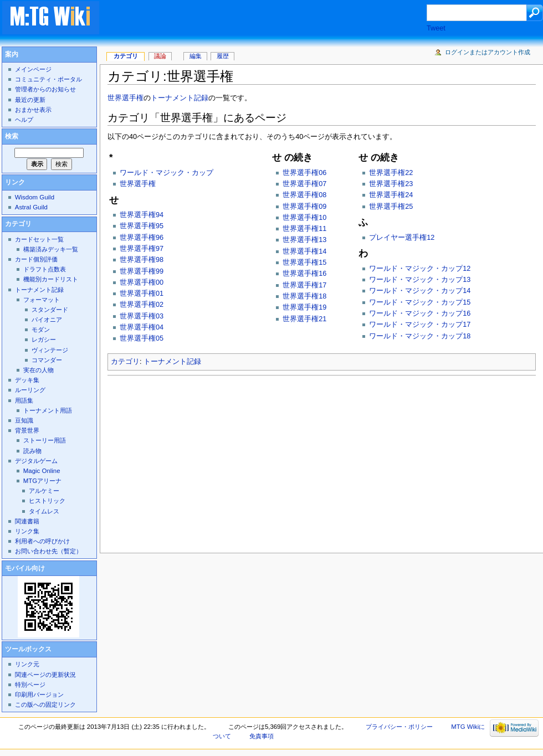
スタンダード (50, 310)
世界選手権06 (304, 173)
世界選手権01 (142, 294)
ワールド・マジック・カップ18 (420, 336)
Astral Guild (31, 207)
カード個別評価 (36, 259)
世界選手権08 (304, 195)
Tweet (436, 28)
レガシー (44, 340)
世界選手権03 (142, 316)
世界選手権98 (142, 260)
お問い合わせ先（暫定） (48, 551)
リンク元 (27, 664)
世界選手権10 (304, 218)
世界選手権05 (142, 338)
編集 (196, 56)
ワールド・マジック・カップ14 (420, 291)
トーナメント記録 (180, 98)
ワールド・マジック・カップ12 (420, 269)
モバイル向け (25, 568)
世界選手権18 (304, 296)
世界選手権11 (304, 229)
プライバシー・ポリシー (399, 727)
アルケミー (44, 491)
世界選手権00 (142, 282)
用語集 (24, 400)
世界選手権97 (142, 249)
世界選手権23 (391, 184)
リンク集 (27, 531)
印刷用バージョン (39, 695)
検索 (12, 136)
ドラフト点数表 (45, 269)
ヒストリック (47, 501)
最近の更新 (30, 100)
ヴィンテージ (50, 350)
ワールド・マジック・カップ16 (420, 313)
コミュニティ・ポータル (48, 79)
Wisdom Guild (35, 197)
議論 (160, 56)
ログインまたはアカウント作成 (488, 52)
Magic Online (42, 471)
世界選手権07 (304, 184)
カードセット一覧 (39, 239)
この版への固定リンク (45, 704)
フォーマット (42, 300)
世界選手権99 (142, 271)
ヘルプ (24, 120)
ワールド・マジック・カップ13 (420, 280)
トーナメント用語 (48, 410)
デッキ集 (27, 380)
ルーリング (30, 390)
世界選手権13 (304, 240)
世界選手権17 (304, 285)
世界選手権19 (304, 307)
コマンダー (47, 360)
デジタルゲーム (36, 461)
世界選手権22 (391, 173)
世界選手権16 (304, 274)
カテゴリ (125, 362)
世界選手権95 (142, 226)
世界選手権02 (142, 305)
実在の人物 (39, 370)
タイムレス (44, 511)
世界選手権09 (304, 207)
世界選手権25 (391, 207)
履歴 (223, 56)
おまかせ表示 (33, 110)
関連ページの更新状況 (45, 675)
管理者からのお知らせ (45, 89)
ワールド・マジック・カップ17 (420, 325)
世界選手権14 (304, 251)
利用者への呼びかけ (42, 541)
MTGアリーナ (42, 481)
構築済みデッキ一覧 (51, 249)
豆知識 (24, 420)
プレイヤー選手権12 (402, 238)
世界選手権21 (304, 319)
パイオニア (47, 320)
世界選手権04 (142, 327)
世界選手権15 (304, 263)
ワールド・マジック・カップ (167, 173)
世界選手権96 (142, 238)
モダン (41, 330)
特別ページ (30, 685)
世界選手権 (125, 98)
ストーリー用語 (45, 440)
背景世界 (27, 430)
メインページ (33, 69)
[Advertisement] (274, 19)
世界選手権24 (391, 195)
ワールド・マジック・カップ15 (420, 302)
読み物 (32, 451)
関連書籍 (27, 521)
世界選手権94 (142, 215)
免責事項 (262, 736)
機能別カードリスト (51, 279)
